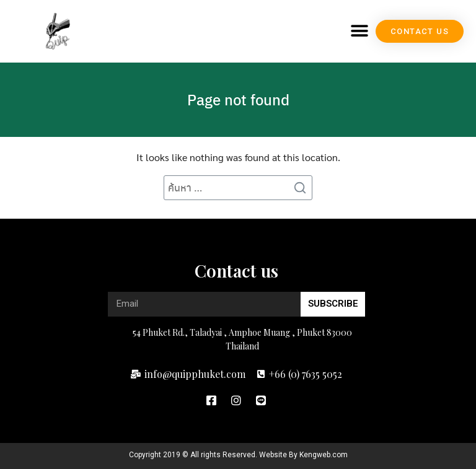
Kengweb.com (324, 455)
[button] (359, 31)
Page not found (238, 99)
